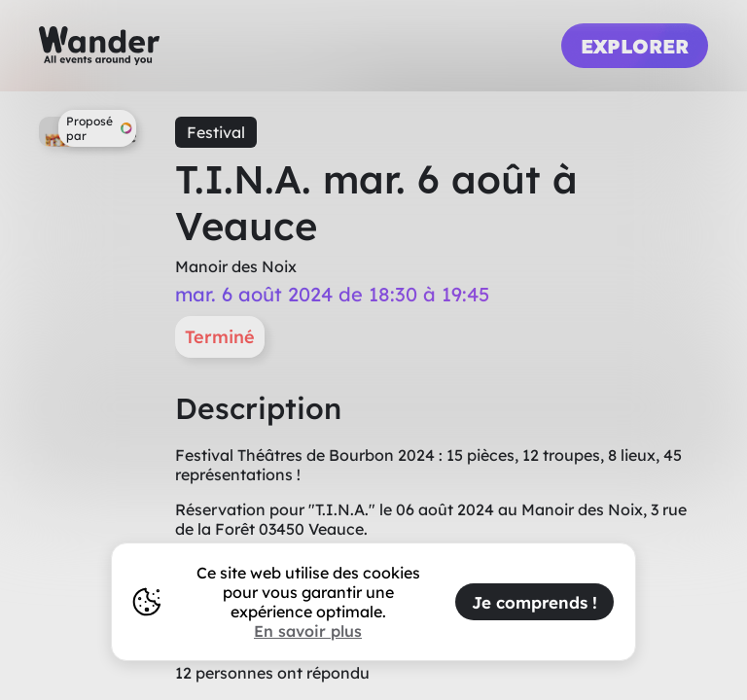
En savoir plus (308, 631)
